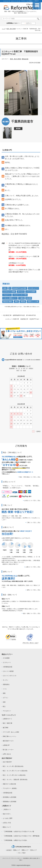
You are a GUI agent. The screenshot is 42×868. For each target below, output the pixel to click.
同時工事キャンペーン (10, 736)
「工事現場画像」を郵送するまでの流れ (15, 840)
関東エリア (17, 850)
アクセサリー (7, 711)
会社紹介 (9, 850)
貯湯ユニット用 (33, 302)
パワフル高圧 (31, 292)
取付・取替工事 (8, 723)
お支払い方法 (7, 823)
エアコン (5, 698)
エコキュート (33, 288)
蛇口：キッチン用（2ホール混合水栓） (15, 775)
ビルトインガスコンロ (10, 676)
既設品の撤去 (8, 302)
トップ (4, 29)
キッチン (5, 680)
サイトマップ (6, 858)
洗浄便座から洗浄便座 (10, 797)
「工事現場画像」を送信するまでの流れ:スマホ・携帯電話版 (21, 836)
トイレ (5, 689)
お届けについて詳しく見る (33, 567)
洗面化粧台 (6, 684)
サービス (21, 292)
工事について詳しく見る (34, 522)
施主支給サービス (8, 741)
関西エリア (25, 850)
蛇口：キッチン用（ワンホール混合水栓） (16, 771)
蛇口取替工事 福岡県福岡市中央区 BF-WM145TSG (20, 315)
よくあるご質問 (8, 818)
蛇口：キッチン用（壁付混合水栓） (14, 766)
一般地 (21, 298)
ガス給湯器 (6, 658)
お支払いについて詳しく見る (32, 500)
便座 (4, 693)
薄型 (16, 302)
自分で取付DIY (7, 762)
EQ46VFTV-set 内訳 (20, 288)
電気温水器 (25, 59)
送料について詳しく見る (34, 590)
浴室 (4, 702)
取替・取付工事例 (11, 29)
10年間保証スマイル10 (16, 263)
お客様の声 (6, 745)
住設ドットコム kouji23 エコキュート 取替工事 (24, 256)
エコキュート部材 (9, 292)
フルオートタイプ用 (20, 295)
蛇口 (4, 706)
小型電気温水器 (8, 667)
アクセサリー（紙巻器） (10, 788)
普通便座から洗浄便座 (10, 802)
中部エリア (33, 850)
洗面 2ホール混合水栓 (9, 784)
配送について (7, 827)
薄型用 (23, 302)
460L (5, 288)
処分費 (29, 298)
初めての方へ (7, 814)
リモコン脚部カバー (10, 298)
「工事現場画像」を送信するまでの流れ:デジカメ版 (18, 832)
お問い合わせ (7, 754)
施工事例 (5, 728)
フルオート (7, 295)
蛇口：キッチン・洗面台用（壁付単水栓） (16, 780)
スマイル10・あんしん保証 (11, 732)
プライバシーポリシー (17, 858)
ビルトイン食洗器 (8, 671)
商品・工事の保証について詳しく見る (30, 477)
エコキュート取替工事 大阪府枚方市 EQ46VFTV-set (22, 319)
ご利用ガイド (7, 809)
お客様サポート (8, 719)
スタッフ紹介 (22, 853)
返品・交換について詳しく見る (32, 613)
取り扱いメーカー (8, 750)
